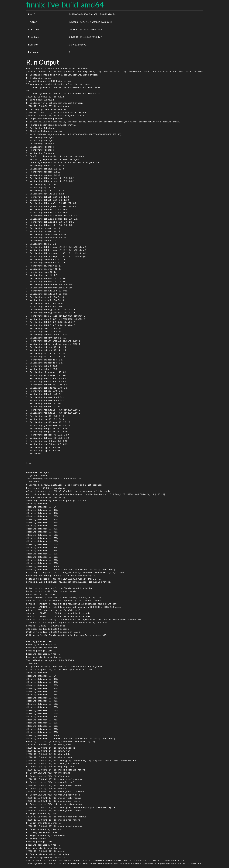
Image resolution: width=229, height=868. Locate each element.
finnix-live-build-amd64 (65, 5)
